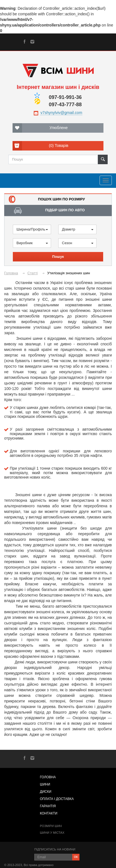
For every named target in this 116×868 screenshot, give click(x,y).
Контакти (49, 813)
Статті (32, 273)
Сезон (78, 243)
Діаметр (78, 229)
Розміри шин (51, 826)
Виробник (32, 243)
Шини (45, 784)
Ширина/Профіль (32, 229)
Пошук (58, 257)
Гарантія (48, 806)
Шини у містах (52, 833)
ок (76, 857)
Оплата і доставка (57, 799)
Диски (46, 792)
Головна (11, 273)
